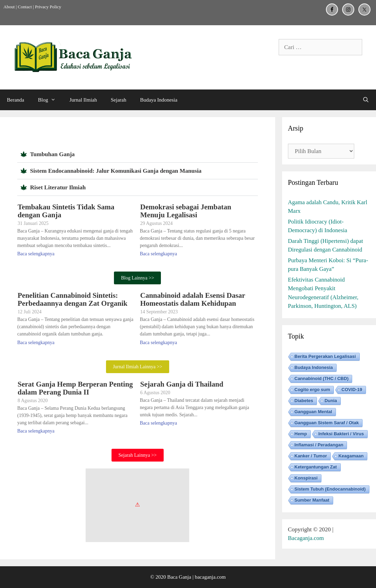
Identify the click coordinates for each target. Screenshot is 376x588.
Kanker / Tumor (311, 456)
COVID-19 (352, 390)
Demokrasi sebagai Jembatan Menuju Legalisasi (186, 211)
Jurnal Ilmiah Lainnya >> (138, 367)
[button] (138, 154)
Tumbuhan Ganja (52, 154)
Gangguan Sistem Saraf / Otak (327, 423)
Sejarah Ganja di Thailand (182, 384)
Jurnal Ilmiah (83, 100)
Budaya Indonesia (159, 100)
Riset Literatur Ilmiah (58, 187)
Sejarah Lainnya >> (138, 455)
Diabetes (304, 401)
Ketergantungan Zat (316, 467)
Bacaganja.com (306, 538)
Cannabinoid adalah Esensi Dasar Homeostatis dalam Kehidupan (193, 299)
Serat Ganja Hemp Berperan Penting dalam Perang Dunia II (75, 388)
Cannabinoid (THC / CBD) (322, 378)
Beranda (16, 100)
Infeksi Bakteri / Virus (341, 434)
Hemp (301, 434)
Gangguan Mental (313, 412)
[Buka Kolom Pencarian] (366, 100)
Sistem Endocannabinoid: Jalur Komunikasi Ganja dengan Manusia (116, 171)
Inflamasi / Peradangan (319, 445)
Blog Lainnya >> (137, 278)
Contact (25, 7)
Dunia (331, 401)
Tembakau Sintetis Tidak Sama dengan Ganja (66, 211)
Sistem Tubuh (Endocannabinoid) (330, 489)
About (9, 7)
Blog (50, 100)
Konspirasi (306, 478)
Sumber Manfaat (312, 500)
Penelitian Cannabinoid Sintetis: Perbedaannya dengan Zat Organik (73, 299)
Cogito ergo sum (312, 390)
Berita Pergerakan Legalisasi (325, 356)
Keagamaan (351, 456)
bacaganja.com (210, 577)
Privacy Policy (48, 7)
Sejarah (119, 100)
